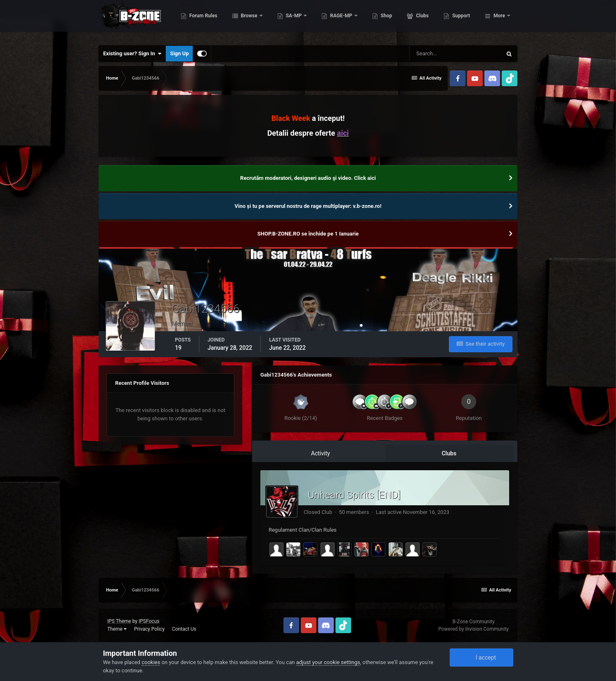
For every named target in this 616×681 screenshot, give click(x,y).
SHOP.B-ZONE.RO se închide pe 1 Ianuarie (308, 234)
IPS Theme (119, 621)
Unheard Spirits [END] (354, 495)
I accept (481, 657)
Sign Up (179, 53)
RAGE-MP (382, 21)
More (499, 21)
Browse (290, 21)
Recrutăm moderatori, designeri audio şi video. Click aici (308, 178)
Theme (117, 629)
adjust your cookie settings (328, 662)
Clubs (463, 21)
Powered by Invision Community (473, 629)
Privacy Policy (149, 629)
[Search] (456, 54)
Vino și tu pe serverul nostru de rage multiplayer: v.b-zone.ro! (308, 206)
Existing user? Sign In (132, 54)
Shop (427, 21)
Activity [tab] (321, 453)
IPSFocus (149, 621)
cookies (151, 662)
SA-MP (335, 21)
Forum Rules (244, 21)
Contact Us (184, 629)
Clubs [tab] (449, 453)
